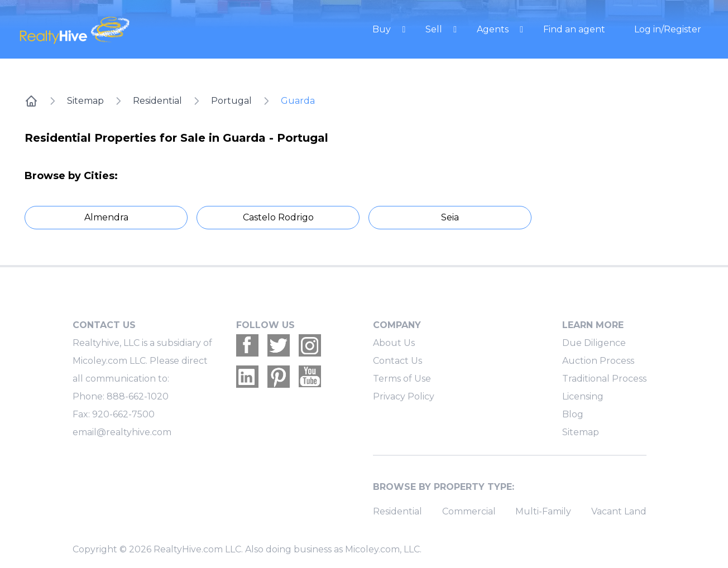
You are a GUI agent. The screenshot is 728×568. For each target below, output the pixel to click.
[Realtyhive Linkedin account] (247, 377)
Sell (435, 29)
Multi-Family (543, 511)
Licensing (583, 396)
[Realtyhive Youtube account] (310, 377)
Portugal (231, 101)
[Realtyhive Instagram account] (310, 345)
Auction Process (598, 361)
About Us (394, 343)
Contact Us (397, 361)
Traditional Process (604, 379)
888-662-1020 (138, 396)
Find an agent (574, 29)
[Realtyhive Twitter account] (279, 345)
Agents (494, 29)
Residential (157, 101)
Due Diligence (594, 343)
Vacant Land (619, 511)
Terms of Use (402, 379)
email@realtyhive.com (122, 432)
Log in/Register (668, 29)
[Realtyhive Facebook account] (247, 345)
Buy (383, 29)
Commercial (469, 511)
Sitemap (85, 101)
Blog (573, 414)
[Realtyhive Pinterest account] (279, 377)
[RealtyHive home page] (121, 29)
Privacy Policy (404, 396)
